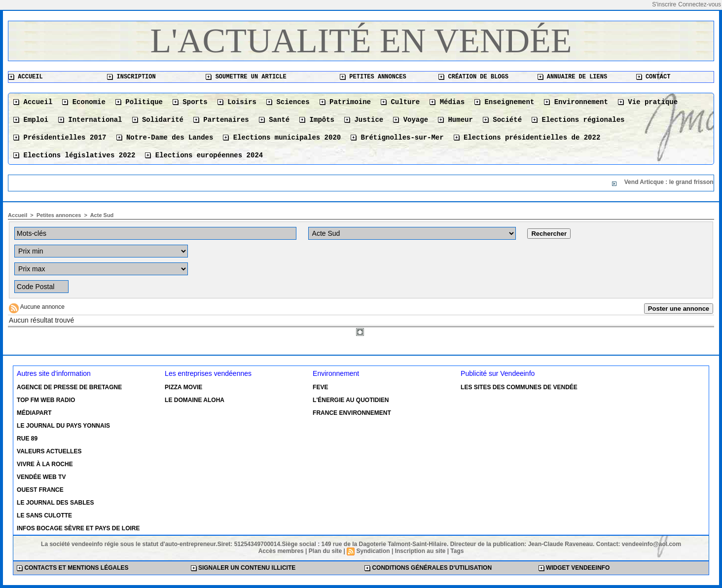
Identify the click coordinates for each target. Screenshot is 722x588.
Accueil (26, 77)
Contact (653, 77)
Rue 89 (27, 439)
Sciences (288, 102)
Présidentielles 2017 (60, 138)
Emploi (31, 120)
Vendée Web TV (41, 477)
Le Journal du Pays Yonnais (63, 426)
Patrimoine (345, 102)
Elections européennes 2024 (204, 155)
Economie (84, 102)
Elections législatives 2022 (74, 155)
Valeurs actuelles (49, 451)
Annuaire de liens (573, 77)
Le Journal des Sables (55, 503)
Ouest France (40, 490)
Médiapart (34, 413)
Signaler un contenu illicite (243, 568)
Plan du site (325, 551)
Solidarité (158, 120)
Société (502, 120)
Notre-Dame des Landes (165, 138)
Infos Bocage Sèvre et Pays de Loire (78, 528)
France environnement (352, 413)
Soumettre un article (246, 77)
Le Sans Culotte (44, 515)
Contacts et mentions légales (72, 568)
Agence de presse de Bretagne (69, 387)
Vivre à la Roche (45, 464)
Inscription (131, 77)
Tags (457, 551)
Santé (274, 120)
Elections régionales (578, 120)
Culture (400, 102)
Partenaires (221, 120)
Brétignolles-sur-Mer (397, 138)
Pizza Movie (183, 387)
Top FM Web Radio (46, 400)
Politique (139, 102)
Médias (447, 102)
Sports (190, 102)
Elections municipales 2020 (282, 138)
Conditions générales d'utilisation (428, 568)
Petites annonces (373, 77)
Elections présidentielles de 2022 (527, 138)
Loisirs (237, 102)
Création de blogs (473, 77)
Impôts (317, 120)
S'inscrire (664, 4)
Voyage (411, 120)
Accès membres (281, 551)
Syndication (373, 551)
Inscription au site (420, 551)
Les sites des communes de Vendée (519, 387)
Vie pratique (648, 102)
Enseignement (504, 102)
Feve (320, 387)
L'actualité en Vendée (361, 41)
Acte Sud (102, 215)
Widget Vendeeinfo (574, 568)
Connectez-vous (700, 4)
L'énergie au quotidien (351, 400)
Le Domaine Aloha (195, 400)
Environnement (576, 102)
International (90, 120)
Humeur (455, 120)
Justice (364, 120)
